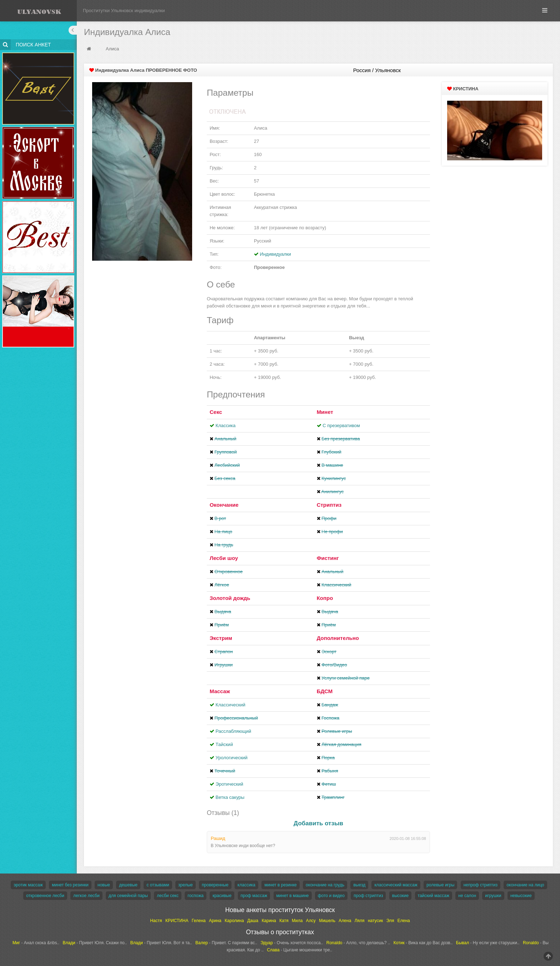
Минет (325, 412)
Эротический (229, 784)
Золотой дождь (230, 598)
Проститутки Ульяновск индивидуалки (124, 11)
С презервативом (341, 426)
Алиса (112, 49)
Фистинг (328, 558)
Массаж (220, 691)
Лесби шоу (224, 558)
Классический (231, 705)
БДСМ (325, 691)
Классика (226, 426)
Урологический (232, 758)
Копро (325, 598)
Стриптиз (329, 505)
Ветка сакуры (230, 797)
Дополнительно (338, 638)
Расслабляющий (234, 731)
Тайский (224, 744)
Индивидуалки (276, 254)
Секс (216, 412)
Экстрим (221, 638)
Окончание (224, 505)
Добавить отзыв (318, 823)
